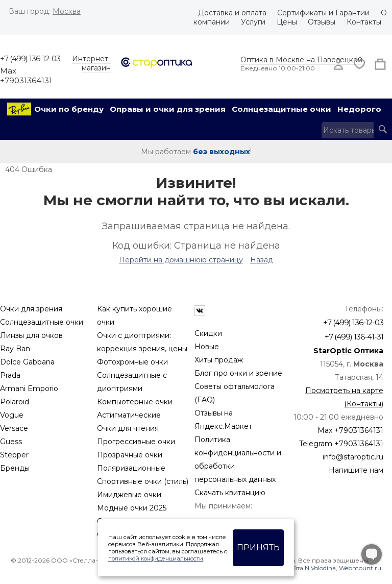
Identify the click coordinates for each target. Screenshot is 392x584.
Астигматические (129, 415)
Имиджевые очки (129, 495)
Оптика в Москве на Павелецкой (301, 60)
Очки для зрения (31, 309)
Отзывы (322, 22)
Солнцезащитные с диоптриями (132, 382)
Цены (287, 22)
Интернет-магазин (91, 63)
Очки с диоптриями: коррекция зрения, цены (142, 342)
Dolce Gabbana (27, 362)
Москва (67, 11)
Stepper (14, 455)
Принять (258, 547)
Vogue (12, 415)
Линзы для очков (31, 335)
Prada (10, 375)
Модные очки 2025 (132, 508)
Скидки (208, 333)
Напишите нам (356, 470)
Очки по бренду (69, 109)
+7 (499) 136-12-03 (30, 58)
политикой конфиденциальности (156, 558)
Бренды (15, 468)
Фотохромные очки (132, 362)
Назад (262, 260)
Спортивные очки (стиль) (143, 481)
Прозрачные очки (130, 455)
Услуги (253, 22)
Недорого (359, 109)
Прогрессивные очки (136, 442)
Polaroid (15, 402)
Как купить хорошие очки (134, 315)
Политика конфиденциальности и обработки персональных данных (238, 459)
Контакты (364, 22)
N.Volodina (320, 568)
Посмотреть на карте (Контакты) (344, 397)
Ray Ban (15, 349)
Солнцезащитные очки (281, 109)
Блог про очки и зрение (238, 373)
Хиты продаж (219, 360)
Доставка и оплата (232, 13)
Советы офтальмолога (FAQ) (235, 393)
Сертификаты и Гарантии (323, 13)
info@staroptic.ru (353, 457)
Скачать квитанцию (230, 493)
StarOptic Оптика (348, 351)
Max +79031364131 (26, 76)
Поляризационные (131, 468)
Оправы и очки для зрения (168, 109)
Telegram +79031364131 (341, 444)
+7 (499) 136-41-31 (354, 337)
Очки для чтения (128, 428)
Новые (207, 347)
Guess (11, 442)
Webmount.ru (360, 568)
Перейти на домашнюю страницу (181, 260)
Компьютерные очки (135, 402)
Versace (14, 428)
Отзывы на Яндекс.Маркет (223, 420)
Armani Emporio (29, 388)
